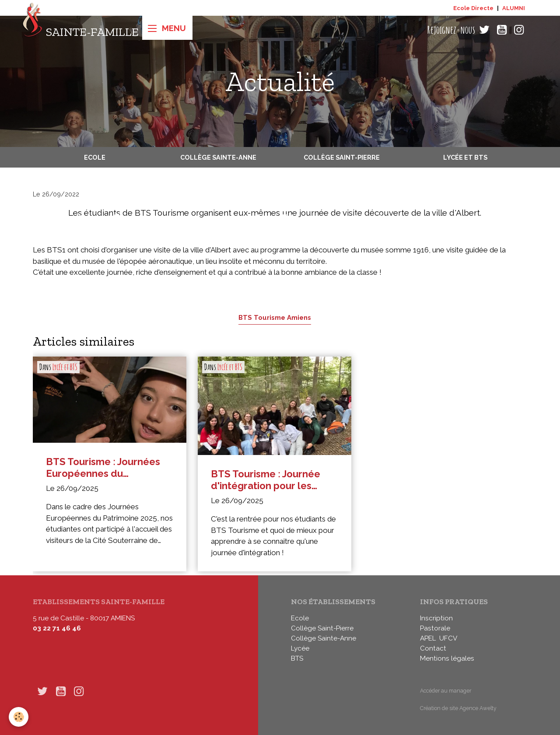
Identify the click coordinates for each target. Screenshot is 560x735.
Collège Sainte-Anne (218, 157)
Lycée (300, 648)
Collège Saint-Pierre (342, 157)
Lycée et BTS (465, 157)
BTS (297, 658)
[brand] (80, 30)
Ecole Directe (473, 8)
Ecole (95, 157)
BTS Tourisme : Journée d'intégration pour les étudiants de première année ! (266, 480)
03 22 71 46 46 (57, 628)
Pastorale (435, 628)
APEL (428, 638)
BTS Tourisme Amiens (275, 317)
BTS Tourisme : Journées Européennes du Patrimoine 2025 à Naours (106, 467)
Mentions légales (447, 658)
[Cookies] (19, 717)
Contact (433, 648)
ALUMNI (514, 8)
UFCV (448, 638)
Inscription (436, 618)
